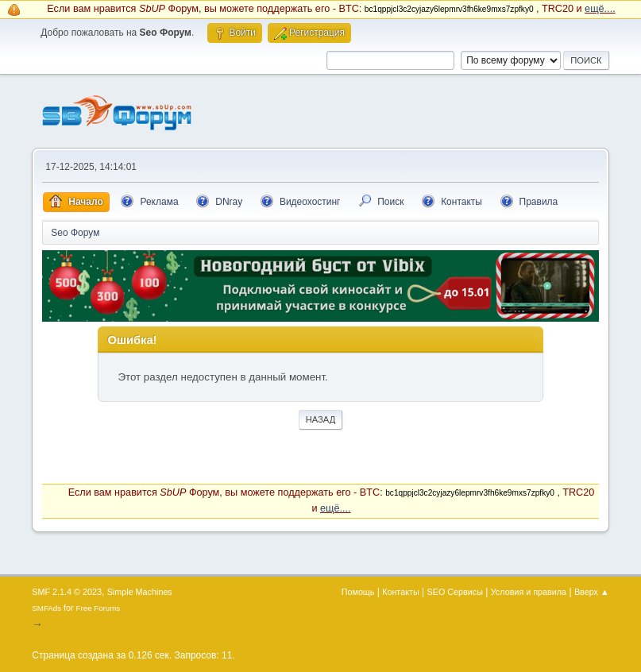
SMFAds (46, 608)
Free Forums (98, 608)
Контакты (401, 592)
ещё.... (600, 9)
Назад (321, 419)
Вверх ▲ (592, 592)
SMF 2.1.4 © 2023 (67, 592)
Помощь (358, 592)
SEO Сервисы (455, 592)
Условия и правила (529, 592)
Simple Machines (140, 592)
